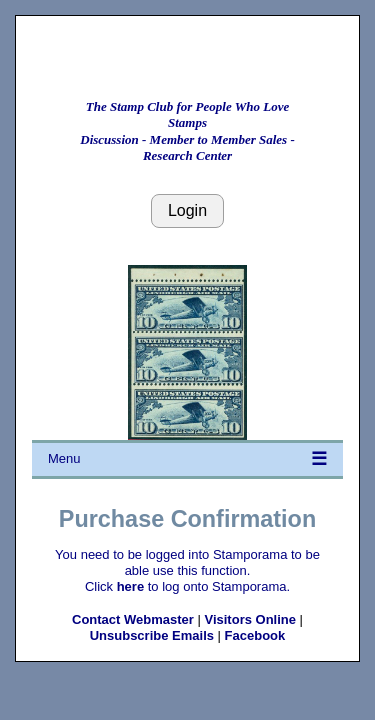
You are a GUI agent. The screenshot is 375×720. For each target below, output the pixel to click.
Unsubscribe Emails (152, 635)
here (130, 586)
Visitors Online (250, 619)
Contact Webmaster (133, 619)
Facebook (255, 635)
